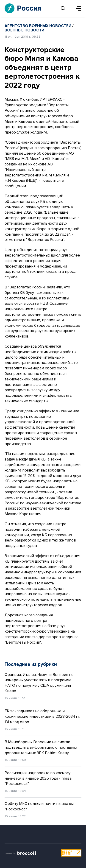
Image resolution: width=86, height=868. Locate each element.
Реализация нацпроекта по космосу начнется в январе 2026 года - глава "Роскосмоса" (38, 778)
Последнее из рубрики (31, 664)
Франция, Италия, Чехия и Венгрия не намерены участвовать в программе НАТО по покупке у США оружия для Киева (39, 683)
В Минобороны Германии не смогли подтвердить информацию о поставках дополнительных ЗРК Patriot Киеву (41, 747)
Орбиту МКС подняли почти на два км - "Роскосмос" (40, 806)
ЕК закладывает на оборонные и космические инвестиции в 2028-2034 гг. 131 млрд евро (42, 716)
